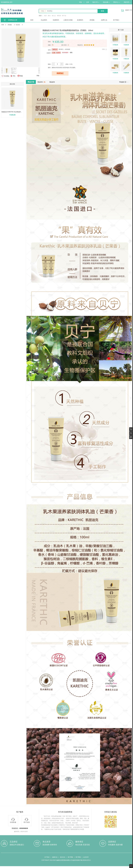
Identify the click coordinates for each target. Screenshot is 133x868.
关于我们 (116, 20)
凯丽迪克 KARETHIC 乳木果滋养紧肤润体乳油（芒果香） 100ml (13, 112)
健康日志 (55, 857)
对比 (13, 76)
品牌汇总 (104, 20)
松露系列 (56, 20)
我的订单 (96, 2)
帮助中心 (117, 2)
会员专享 (86, 857)
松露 (45, 16)
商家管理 (127, 2)
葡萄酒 (59, 16)
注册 (87, 2)
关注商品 (7, 76)
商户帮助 (70, 857)
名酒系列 (80, 20)
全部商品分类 (13, 20)
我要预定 (60, 73)
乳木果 (18, 25)
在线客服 (13, 821)
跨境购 (92, 20)
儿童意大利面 (68, 20)
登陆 (80, 2)
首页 (32, 20)
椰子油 (64, 16)
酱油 (49, 16)
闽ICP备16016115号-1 (84, 860)
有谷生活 (63, 857)
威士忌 (54, 16)
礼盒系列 (44, 20)
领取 (71, 53)
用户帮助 (78, 857)
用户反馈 (27, 821)
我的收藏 (106, 2)
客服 (21, 76)
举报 (38, 76)
